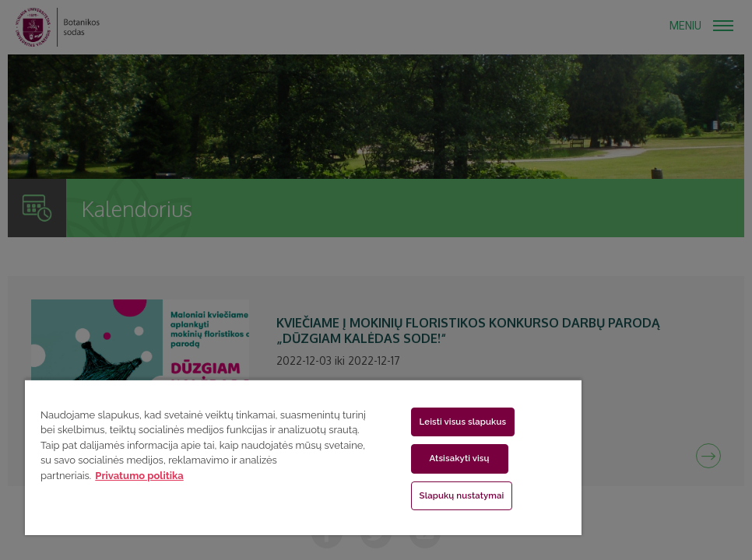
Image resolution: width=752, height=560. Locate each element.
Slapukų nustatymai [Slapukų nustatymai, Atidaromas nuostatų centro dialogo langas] (462, 495)
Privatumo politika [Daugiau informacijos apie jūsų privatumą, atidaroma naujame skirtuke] (139, 476)
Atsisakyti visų (460, 458)
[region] (303, 457)
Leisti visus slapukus (463, 422)
